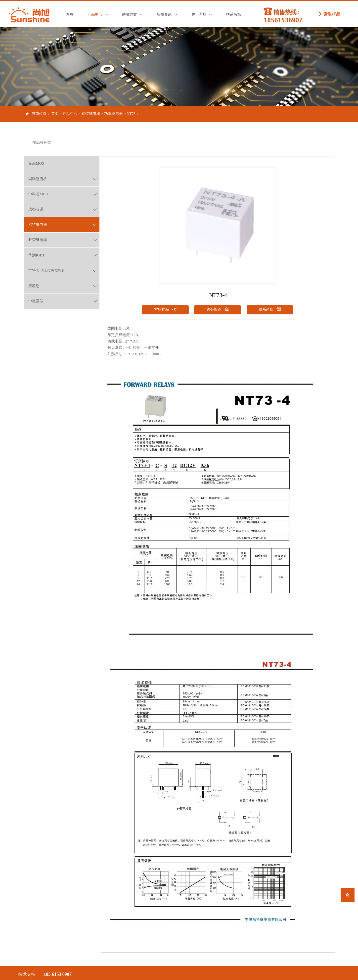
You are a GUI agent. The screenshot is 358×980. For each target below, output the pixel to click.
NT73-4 (133, 114)
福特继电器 (91, 114)
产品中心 (70, 114)
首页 (55, 114)
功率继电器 (113, 114)
